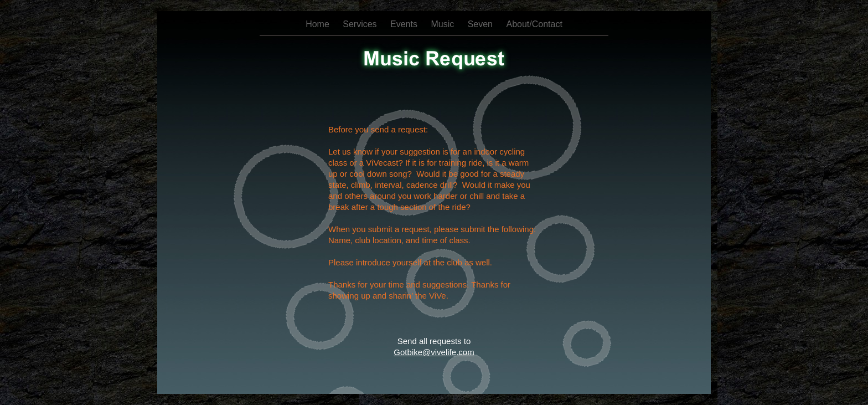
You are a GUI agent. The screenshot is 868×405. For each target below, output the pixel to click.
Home (319, 24)
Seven (482, 24)
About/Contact (534, 24)
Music (443, 24)
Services (361, 24)
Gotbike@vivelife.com (434, 352)
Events (405, 24)
